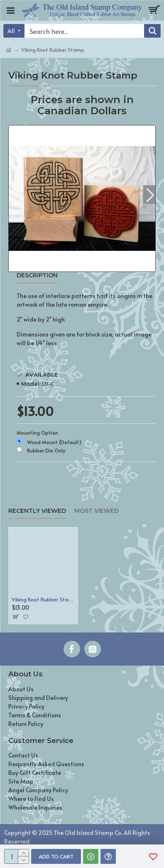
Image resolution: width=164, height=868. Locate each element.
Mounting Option (37, 433)
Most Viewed (97, 511)
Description (37, 275)
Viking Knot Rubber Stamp (43, 600)
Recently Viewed (37, 511)
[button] (150, 194)
